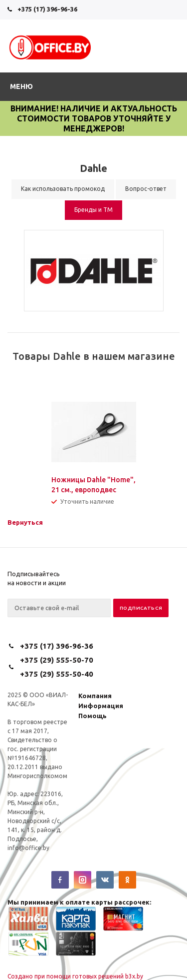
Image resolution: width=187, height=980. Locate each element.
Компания (95, 696)
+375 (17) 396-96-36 (47, 9)
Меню (21, 86)
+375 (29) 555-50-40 (57, 674)
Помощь (93, 716)
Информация (101, 706)
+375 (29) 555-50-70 (57, 660)
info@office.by (28, 848)
